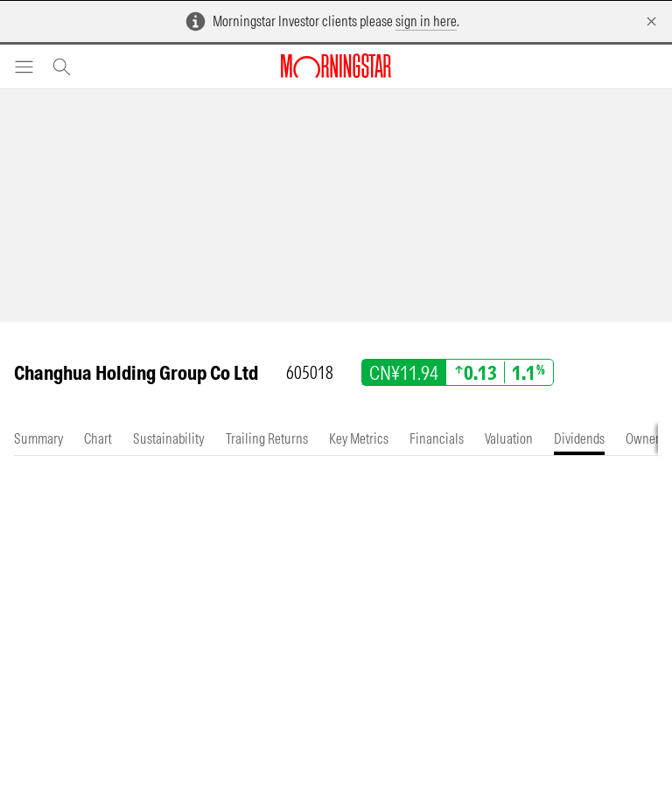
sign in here (426, 21)
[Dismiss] (651, 21)
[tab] (38, 439)
